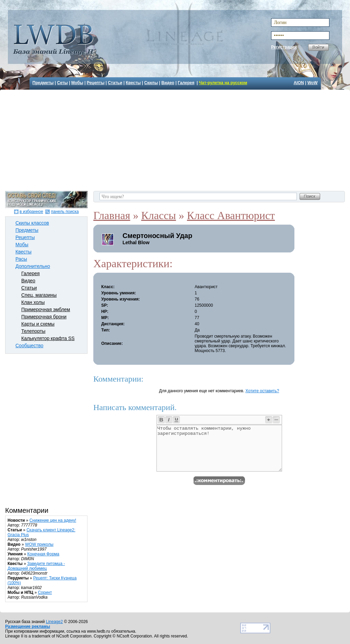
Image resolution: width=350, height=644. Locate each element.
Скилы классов (32, 223)
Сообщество (29, 346)
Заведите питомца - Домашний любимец (36, 566)
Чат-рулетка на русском (223, 83)
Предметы (43, 83)
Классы (158, 215)
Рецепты (96, 83)
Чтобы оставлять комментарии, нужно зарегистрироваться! (219, 448)
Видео (168, 83)
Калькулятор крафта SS (48, 338)
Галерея (186, 83)
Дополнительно (33, 266)
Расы (21, 259)
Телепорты (33, 331)
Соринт (45, 592)
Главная (112, 215)
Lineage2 (54, 622)
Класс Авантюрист (231, 215)
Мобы (77, 83)
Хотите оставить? (262, 391)
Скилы (151, 83)
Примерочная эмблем (46, 309)
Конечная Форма (43, 554)
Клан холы (33, 302)
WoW (313, 83)
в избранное (31, 212)
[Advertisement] (176, 139)
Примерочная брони (44, 317)
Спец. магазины (39, 295)
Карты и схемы (38, 324)
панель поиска (65, 212)
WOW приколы (39, 544)
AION (299, 83)
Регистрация (284, 47)
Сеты (62, 83)
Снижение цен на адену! (53, 520)
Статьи (115, 83)
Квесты (133, 83)
